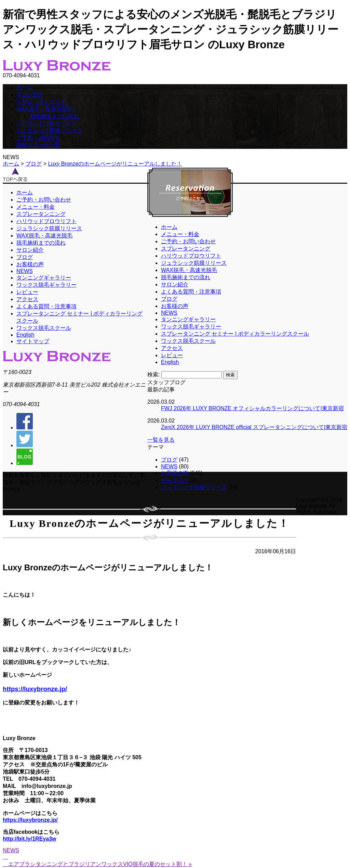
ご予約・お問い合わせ (188, 241)
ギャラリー (175, 480)
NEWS (169, 313)
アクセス (172, 348)
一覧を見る (161, 440)
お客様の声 (175, 306)
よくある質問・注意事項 (191, 292)
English (170, 362)
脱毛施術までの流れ (55, 116)
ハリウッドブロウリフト (46, 123)
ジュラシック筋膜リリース (49, 131)
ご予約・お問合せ (38, 138)
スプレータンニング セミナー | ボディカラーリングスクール (235, 334)
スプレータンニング (41, 102)
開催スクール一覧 (38, 145)
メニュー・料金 (180, 234)
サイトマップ (33, 341)
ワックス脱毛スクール (188, 341)
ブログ (33, 164)
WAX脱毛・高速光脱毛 (44, 109)
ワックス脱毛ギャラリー (191, 327)
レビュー (172, 355)
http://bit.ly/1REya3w (29, 839)
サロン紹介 (30, 95)
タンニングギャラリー (188, 319)
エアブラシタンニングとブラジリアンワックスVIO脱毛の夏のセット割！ (98, 864)
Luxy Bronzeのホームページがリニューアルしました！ (115, 164)
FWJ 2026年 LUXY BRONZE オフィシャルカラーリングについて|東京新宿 (252, 408)
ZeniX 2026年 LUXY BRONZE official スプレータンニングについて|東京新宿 (254, 427)
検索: (153, 374)
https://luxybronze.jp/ (35, 689)
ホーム (25, 87)
